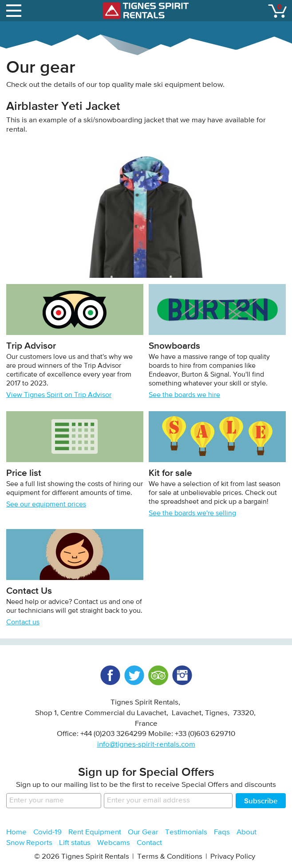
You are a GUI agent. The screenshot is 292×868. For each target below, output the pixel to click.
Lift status (75, 843)
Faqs (222, 832)
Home (16, 832)
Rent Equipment (95, 832)
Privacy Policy (233, 857)
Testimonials (186, 832)
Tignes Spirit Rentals (146, 11)
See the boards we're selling (192, 514)
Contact (149, 843)
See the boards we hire (184, 395)
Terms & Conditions (170, 857)
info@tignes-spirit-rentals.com (146, 745)
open (15, 9)
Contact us (23, 623)
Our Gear (143, 832)
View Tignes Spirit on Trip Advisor (59, 395)
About (247, 832)
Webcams (114, 843)
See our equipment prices (46, 505)
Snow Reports (29, 843)
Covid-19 (47, 832)
